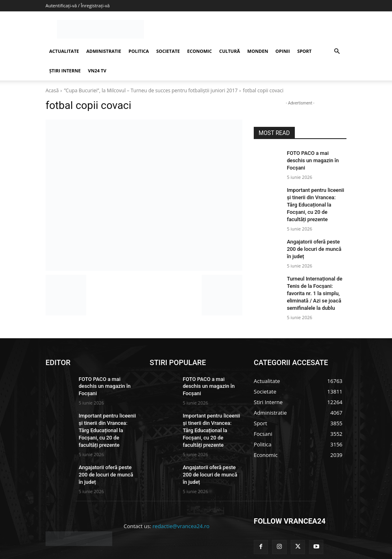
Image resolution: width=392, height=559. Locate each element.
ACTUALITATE (64, 51)
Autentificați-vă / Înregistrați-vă (78, 5)
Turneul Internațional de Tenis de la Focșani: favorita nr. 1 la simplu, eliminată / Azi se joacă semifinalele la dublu (313, 266)
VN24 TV (97, 71)
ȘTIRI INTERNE (65, 71)
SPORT (304, 51)
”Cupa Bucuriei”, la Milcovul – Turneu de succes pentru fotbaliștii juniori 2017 (151, 90)
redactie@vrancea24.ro (181, 489)
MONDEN (258, 51)
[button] (337, 51)
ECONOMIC (199, 51)
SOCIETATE (168, 51)
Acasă (52, 90)
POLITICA (139, 51)
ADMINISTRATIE (104, 51)
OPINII (283, 51)
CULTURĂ (230, 51)
